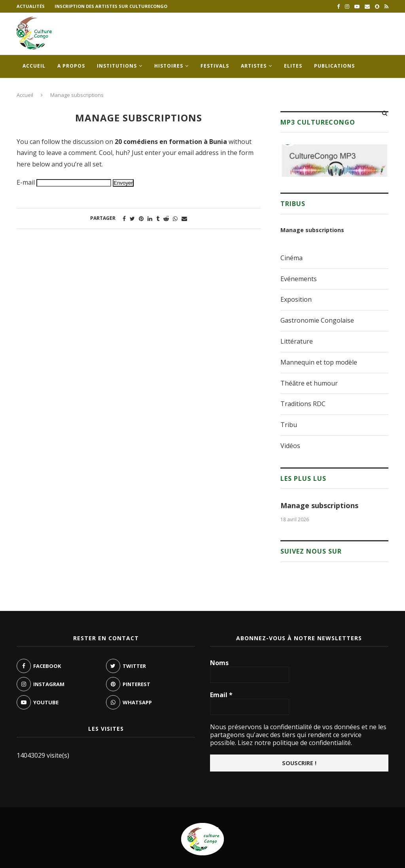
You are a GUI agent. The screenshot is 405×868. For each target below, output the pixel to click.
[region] (334, 161)
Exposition (296, 299)
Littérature (297, 341)
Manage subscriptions (312, 230)
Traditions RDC (303, 404)
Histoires (169, 66)
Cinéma (291, 258)
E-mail (26, 182)
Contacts (37, 89)
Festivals (215, 66)
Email (221, 695)
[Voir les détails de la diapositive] (334, 161)
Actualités (31, 6)
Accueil (34, 66)
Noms (219, 663)
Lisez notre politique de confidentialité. (294, 743)
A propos (71, 66)
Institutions (117, 66)
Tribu (289, 425)
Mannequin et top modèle (319, 362)
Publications (334, 66)
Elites (293, 66)
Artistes (254, 66)
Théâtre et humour (309, 383)
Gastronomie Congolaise (317, 320)
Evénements (299, 279)
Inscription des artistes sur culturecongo (111, 6)
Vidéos (290, 446)
